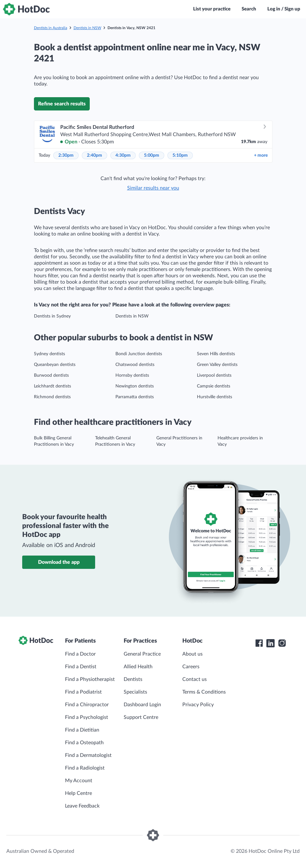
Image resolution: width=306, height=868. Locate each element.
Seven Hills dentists (216, 354)
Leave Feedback (82, 806)
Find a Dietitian (82, 730)
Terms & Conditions (204, 692)
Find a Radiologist (85, 768)
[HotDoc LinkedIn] (270, 643)
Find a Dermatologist (88, 755)
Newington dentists (135, 386)
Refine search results (62, 104)
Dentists (133, 679)
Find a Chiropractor (87, 705)
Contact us (195, 679)
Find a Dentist (81, 667)
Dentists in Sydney (52, 316)
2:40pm (94, 155)
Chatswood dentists (135, 365)
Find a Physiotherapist (90, 679)
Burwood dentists (51, 375)
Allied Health (138, 667)
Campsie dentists (214, 386)
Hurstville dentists (215, 397)
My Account (79, 781)
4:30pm (123, 155)
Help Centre (78, 793)
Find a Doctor (80, 654)
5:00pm (152, 155)
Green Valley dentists (217, 365)
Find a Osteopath (84, 743)
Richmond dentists (52, 397)
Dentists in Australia (51, 28)
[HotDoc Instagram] (282, 643)
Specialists (135, 692)
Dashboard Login (142, 705)
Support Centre (141, 717)
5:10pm (180, 155)
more (261, 155)
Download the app (59, 562)
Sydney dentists (49, 354)
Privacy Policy (198, 705)
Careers (191, 667)
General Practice (142, 654)
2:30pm (66, 155)
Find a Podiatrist (83, 692)
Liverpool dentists (214, 375)
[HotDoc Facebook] (259, 643)
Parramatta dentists (135, 397)
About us (192, 654)
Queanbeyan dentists (55, 365)
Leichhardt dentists (52, 386)
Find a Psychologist (87, 717)
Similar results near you (153, 188)
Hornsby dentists (132, 375)
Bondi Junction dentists (139, 354)
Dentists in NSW (87, 28)
